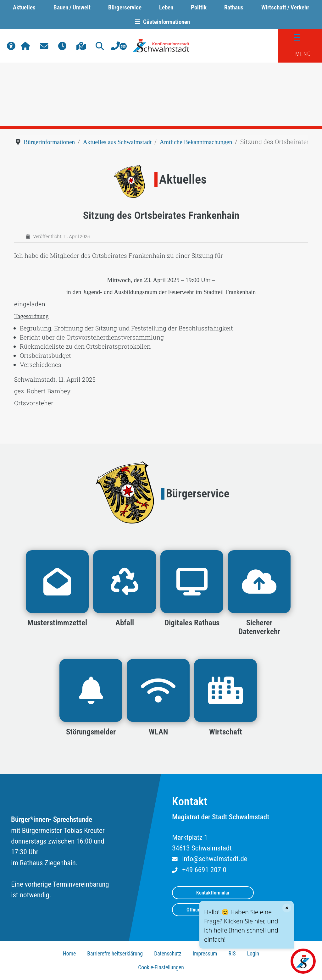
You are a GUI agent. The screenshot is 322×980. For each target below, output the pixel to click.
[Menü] (300, 38)
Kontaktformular (213, 893)
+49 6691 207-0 (204, 870)
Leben (166, 7)
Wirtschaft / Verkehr (285, 7)
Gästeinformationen (161, 22)
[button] (11, 46)
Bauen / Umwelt (72, 7)
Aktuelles (24, 7)
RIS (232, 954)
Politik (199, 7)
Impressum (205, 954)
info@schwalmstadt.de (215, 859)
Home (69, 954)
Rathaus (234, 7)
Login (253, 954)
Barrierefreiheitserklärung (115, 954)
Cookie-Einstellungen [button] (161, 967)
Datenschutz (168, 954)
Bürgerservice (125, 7)
